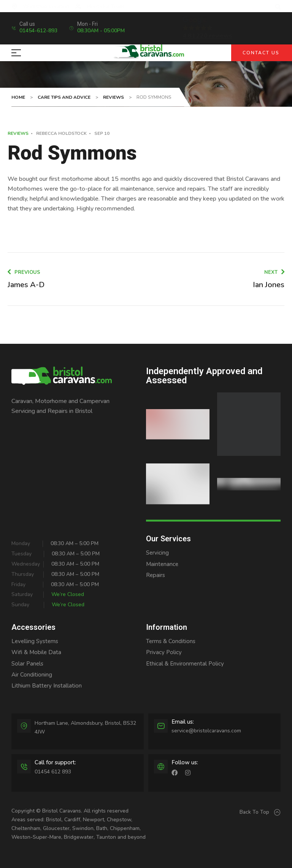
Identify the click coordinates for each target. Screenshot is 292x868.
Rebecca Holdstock (61, 133)
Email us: (183, 722)
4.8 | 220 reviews (207, 36)
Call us (32, 24)
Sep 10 (102, 133)
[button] (278, 7)
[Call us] (16, 28)
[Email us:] (161, 726)
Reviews (18, 133)
